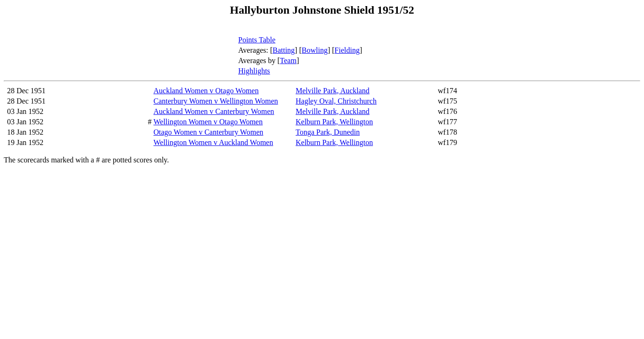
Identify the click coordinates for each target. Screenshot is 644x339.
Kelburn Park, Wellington (334, 122)
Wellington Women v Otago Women (208, 122)
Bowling (315, 50)
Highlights (254, 71)
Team (288, 61)
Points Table (257, 40)
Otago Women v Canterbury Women (208, 132)
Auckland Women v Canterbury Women (214, 111)
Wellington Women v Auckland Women (213, 142)
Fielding (347, 50)
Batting (284, 50)
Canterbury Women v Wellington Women (216, 101)
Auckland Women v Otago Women (206, 91)
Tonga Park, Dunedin (328, 132)
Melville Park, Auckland (333, 91)
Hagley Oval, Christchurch (336, 101)
